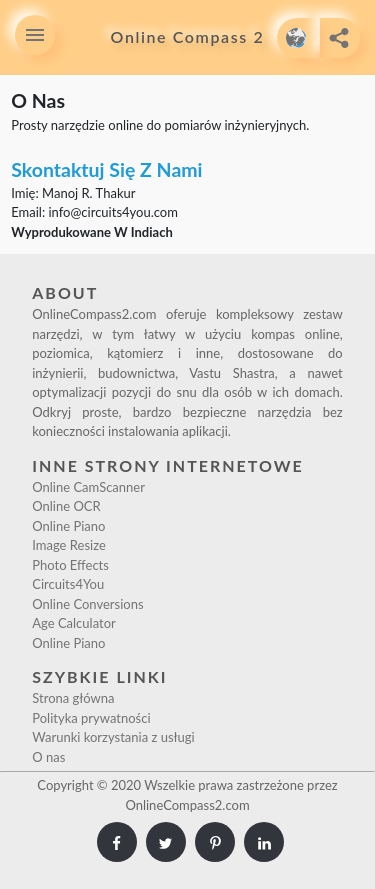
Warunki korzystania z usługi (113, 737)
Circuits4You (68, 584)
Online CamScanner (88, 487)
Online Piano (68, 526)
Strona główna (73, 698)
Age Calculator (74, 623)
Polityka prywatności (91, 718)
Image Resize (69, 545)
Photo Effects (70, 565)
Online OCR (66, 506)
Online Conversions (87, 604)
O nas (48, 757)
